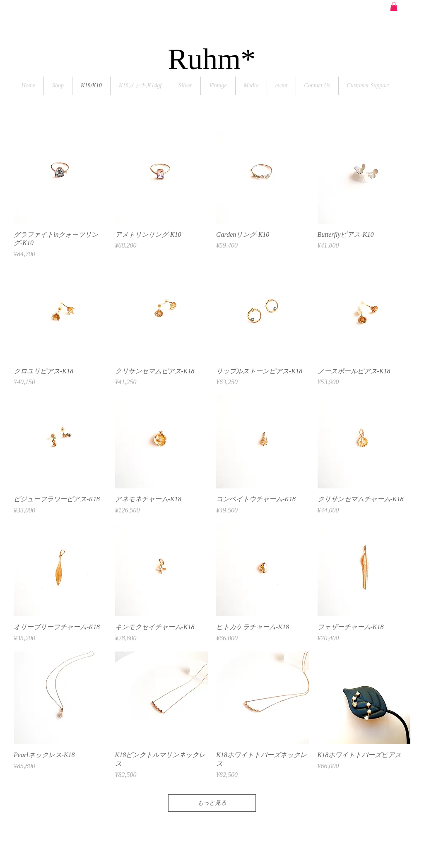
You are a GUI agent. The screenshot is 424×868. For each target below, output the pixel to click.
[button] (394, 7)
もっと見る (212, 803)
